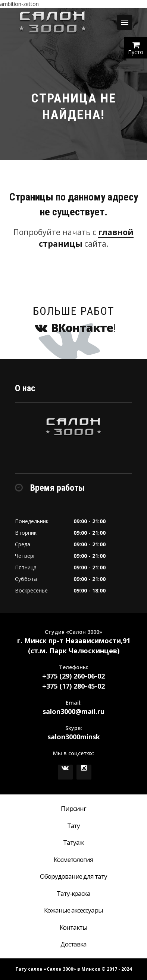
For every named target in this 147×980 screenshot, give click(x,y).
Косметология (74, 859)
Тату (74, 826)
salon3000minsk (74, 737)
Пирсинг (73, 808)
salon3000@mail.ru (73, 711)
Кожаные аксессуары (74, 910)
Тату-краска (74, 893)
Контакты (73, 927)
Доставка (74, 944)
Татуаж (73, 842)
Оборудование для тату (74, 876)
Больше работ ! (74, 320)
